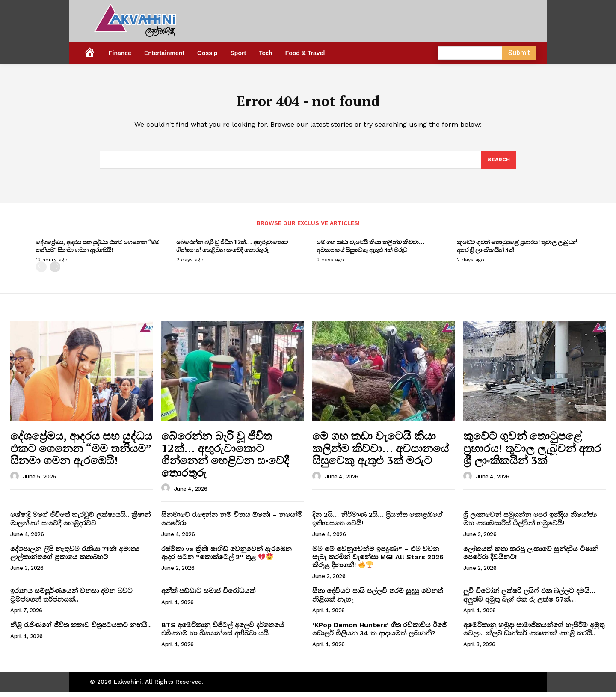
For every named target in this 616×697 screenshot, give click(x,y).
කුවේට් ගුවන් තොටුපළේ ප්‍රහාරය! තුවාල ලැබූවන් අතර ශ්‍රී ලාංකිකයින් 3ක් (517, 251)
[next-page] (55, 272)
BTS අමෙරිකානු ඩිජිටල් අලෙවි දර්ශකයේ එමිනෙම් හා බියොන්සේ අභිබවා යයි (223, 634)
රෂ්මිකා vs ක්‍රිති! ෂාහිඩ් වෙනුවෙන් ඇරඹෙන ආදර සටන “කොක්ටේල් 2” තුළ (227, 558)
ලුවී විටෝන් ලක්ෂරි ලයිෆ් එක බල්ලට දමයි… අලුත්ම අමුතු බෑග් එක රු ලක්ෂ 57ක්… (529, 600)
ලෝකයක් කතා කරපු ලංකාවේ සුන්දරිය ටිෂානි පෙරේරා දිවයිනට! (531, 558)
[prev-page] (41, 272)
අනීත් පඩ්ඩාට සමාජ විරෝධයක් (208, 596)
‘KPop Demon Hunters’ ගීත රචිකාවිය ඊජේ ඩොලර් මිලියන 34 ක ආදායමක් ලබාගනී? (379, 634)
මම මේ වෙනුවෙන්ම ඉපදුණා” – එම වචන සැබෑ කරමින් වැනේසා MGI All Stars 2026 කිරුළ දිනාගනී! (378, 562)
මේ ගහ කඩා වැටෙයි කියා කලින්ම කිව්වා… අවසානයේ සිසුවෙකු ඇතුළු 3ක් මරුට (370, 251)
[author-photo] (16, 481)
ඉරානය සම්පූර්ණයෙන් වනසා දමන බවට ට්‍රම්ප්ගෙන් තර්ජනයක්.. (71, 600)
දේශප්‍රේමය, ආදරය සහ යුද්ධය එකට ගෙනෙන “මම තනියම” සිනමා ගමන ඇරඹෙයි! (98, 251)
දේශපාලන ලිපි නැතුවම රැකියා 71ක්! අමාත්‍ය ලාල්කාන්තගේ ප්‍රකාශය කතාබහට (75, 558)
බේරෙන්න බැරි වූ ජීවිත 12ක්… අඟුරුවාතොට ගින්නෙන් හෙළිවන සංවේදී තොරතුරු (232, 251)
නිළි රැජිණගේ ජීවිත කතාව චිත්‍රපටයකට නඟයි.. (80, 630)
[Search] (498, 164)
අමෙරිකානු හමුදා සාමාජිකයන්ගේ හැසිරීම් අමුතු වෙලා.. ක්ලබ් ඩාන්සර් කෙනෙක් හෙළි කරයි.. (534, 634)
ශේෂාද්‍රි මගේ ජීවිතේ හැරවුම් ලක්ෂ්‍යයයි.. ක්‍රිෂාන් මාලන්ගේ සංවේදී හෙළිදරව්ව (80, 524)
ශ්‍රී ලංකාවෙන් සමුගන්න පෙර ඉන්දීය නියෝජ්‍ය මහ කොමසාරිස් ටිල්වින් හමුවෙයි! (530, 524)
